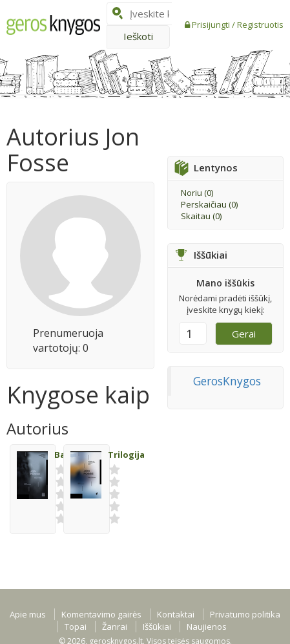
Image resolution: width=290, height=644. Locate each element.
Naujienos (207, 627)
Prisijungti (212, 25)
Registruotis (260, 25)
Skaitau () (201, 216)
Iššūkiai (157, 627)
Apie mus (28, 614)
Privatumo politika (245, 614)
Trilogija (126, 455)
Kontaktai (176, 614)
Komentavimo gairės (101, 614)
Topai (76, 627)
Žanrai (115, 627)
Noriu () (197, 193)
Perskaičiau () (209, 204)
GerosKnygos (227, 381)
